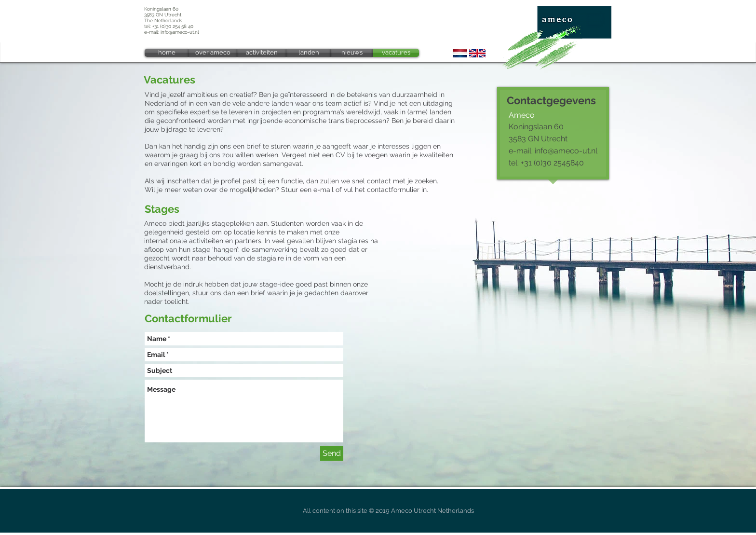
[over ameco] (213, 53)
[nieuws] (352, 53)
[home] (167, 53)
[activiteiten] (262, 53)
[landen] (309, 53)
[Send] (332, 453)
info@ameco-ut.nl (180, 32)
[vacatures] (396, 53)
